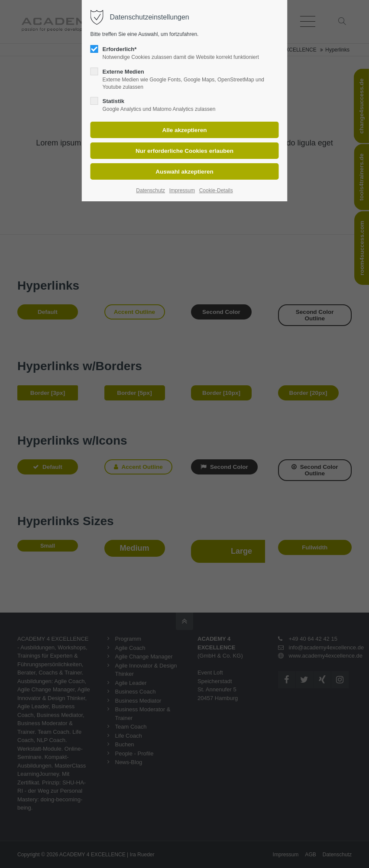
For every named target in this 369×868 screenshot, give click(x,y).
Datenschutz (151, 190)
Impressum (182, 190)
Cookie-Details (216, 190)
